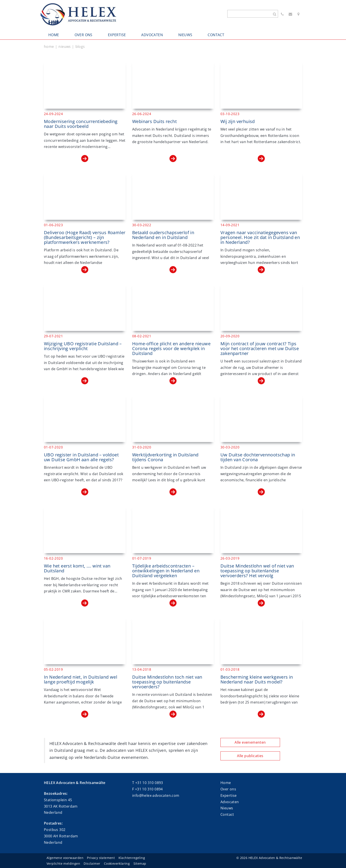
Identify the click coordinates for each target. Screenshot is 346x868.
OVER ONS (84, 35)
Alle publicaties (250, 756)
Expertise (229, 795)
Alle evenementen (250, 742)
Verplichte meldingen (63, 863)
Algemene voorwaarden (65, 858)
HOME (54, 35)
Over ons (228, 789)
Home (226, 783)
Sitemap (140, 863)
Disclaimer (92, 863)
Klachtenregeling (132, 858)
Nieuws (227, 808)
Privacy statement (101, 858)
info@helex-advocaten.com (156, 795)
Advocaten (230, 802)
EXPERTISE (117, 35)
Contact (227, 814)
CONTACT (216, 35)
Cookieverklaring (117, 863)
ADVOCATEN (152, 35)
